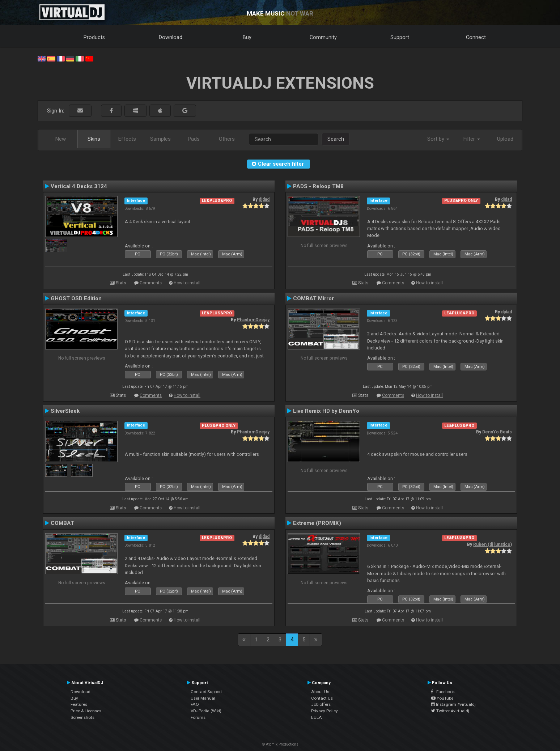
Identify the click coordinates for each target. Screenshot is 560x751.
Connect (476, 37)
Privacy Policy (324, 711)
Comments (151, 283)
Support (400, 37)
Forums (198, 717)
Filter (472, 139)
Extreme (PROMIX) (317, 523)
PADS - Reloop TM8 (318, 186)
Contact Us (322, 698)
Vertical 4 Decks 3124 (79, 186)
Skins (94, 139)
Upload (505, 139)
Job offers (321, 704)
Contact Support (206, 692)
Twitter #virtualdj (450, 711)
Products (94, 37)
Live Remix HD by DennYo (326, 411)
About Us (320, 692)
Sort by (438, 139)
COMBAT (62, 523)
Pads (194, 139)
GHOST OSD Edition (76, 298)
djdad (264, 199)
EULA (317, 717)
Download (171, 37)
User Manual (203, 698)
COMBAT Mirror (313, 298)
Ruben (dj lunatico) (493, 544)
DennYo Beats (497, 432)
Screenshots (82, 717)
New (61, 139)
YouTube (442, 698)
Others (227, 139)
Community (323, 37)
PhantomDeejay (253, 320)
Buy (247, 37)
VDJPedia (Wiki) (206, 711)
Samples (160, 139)
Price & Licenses (86, 711)
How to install (187, 283)
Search (336, 139)
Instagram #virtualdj (453, 704)
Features (79, 704)
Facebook (443, 692)
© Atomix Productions (280, 744)
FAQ (195, 704)
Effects (127, 139)
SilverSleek (65, 411)
